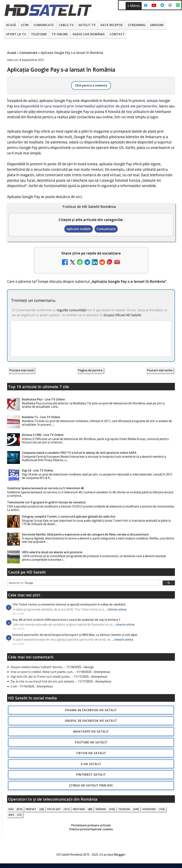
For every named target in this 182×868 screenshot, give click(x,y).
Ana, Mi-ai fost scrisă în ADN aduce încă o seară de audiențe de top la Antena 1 (66, 620)
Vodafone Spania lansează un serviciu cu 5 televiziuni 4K (46, 488)
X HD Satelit (91, 764)
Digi (11, 809)
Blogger (120, 855)
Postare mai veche (160, 370)
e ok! (14, 686)
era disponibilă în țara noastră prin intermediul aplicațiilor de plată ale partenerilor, (86, 106)
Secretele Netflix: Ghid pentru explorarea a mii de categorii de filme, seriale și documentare (85, 534)
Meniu (134, 6)
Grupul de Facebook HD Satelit (91, 721)
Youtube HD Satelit (91, 742)
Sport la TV (16, 34)
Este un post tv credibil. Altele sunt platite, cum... (42, 672)
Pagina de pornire (90, 370)
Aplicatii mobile (79, 229)
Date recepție (112, 25)
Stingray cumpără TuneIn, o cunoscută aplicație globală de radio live (69, 517)
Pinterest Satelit (91, 775)
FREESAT (31, 809)
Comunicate (44, 25)
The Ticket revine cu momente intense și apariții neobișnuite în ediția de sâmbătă (69, 604)
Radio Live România (89, 34)
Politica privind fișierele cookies (91, 829)
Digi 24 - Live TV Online (38, 470)
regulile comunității (71, 310)
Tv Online (60, 34)
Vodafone (149, 809)
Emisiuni (157, 25)
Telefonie (39, 34)
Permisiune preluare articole (91, 825)
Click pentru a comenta (91, 85)
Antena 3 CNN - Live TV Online (43, 435)
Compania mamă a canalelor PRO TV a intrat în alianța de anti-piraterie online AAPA (79, 453)
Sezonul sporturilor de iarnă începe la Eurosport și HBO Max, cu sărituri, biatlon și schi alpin (75, 635)
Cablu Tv (66, 25)
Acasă (11, 25)
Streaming (137, 25)
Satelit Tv (87, 25)
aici (79, 197)
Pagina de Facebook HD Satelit (91, 710)
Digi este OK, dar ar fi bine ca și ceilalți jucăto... (41, 677)
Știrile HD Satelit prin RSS (91, 785)
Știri (25, 25)
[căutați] (83, 583)
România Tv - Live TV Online (41, 417)
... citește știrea (116, 609)
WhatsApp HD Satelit (91, 732)
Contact (117, 34)
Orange (101, 809)
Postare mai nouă (22, 370)
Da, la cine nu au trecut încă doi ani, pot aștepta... (43, 681)
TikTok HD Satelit (91, 753)
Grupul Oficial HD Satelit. (123, 315)
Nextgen (79, 809)
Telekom (124, 809)
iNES (11, 815)
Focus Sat (54, 809)
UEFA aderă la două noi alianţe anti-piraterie (52, 552)
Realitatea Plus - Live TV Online (43, 399)
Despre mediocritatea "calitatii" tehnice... (37, 667)
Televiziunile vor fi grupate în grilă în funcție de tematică (46, 502)
